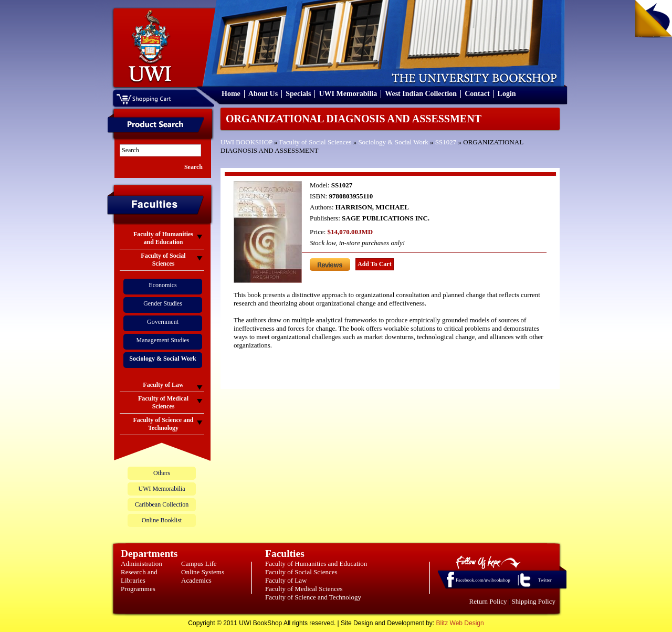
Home (231, 94)
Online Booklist (162, 520)
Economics (162, 285)
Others (162, 473)
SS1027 (446, 142)
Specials (298, 94)
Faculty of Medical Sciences (304, 589)
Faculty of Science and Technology (313, 597)
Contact (477, 94)
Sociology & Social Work (393, 142)
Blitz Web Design (460, 623)
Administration (141, 563)
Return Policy (488, 601)
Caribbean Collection (162, 504)
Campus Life (199, 563)
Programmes (138, 589)
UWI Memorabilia (348, 94)
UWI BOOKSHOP (246, 142)
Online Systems (203, 572)
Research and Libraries (139, 576)
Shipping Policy (534, 601)
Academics (196, 580)
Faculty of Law (286, 580)
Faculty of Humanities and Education (316, 563)
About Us (263, 94)
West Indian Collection (421, 94)
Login (507, 94)
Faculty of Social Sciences (316, 142)
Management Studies (163, 340)
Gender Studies (163, 303)
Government (163, 322)
